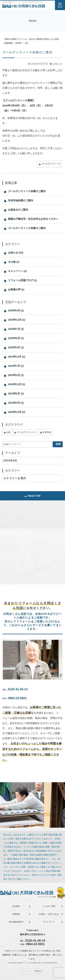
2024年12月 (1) (17, 357)
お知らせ (57, 64)
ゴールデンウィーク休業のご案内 (27, 52)
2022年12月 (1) (17, 412)
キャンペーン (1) (17, 271)
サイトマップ (49, 922)
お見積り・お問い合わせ (49, 914)
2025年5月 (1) (16, 338)
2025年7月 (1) (16, 329)
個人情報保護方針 (16, 922)
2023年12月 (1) (17, 384)
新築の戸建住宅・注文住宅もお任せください (33, 219)
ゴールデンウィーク (51, 164)
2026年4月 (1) (16, 310)
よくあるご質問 (49, 906)
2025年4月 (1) (16, 347)
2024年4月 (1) (16, 375)
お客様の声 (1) (16, 289)
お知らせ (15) (16, 253)
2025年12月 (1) (17, 320)
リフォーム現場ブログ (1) (22, 280)
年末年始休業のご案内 (21, 200)
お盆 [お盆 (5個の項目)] (8, 432)
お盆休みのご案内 (18, 210)
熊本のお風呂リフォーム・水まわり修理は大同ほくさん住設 (31, 963)
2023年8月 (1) (16, 393)
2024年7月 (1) (16, 366)
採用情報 (16, 914)
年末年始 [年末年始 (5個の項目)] (47, 432)
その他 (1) (14, 262)
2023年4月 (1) (16, 403)
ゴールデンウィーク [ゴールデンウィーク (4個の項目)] (26, 432)
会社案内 (16, 906)
